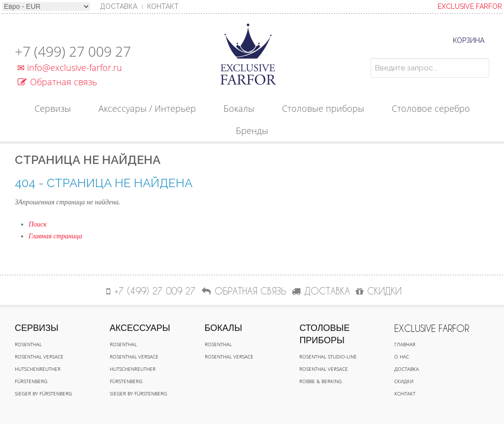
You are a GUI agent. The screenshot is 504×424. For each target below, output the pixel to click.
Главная (405, 344)
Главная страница (55, 236)
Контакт (163, 6)
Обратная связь (57, 82)
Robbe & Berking (320, 381)
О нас (402, 357)
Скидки (404, 381)
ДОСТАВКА (321, 291)
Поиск (38, 224)
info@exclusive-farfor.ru (68, 67)
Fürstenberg (31, 381)
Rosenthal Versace (39, 357)
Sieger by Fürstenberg (43, 393)
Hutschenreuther (38, 369)
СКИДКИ (379, 291)
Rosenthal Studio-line (328, 357)
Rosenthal (28, 344)
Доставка (407, 369)
